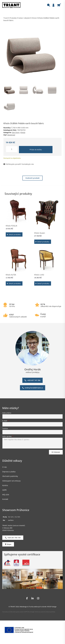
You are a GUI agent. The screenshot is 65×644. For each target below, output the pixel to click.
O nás (5, 467)
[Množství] (12, 149)
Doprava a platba (9, 472)
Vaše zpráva (7, 436)
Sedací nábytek (24, 18)
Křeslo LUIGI (39, 275)
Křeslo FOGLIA (11, 226)
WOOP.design (52, 607)
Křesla (34, 18)
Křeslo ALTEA (11, 275)
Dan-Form (16, 132)
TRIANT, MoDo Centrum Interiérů (14, 525)
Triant (6, 18)
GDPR (4, 490)
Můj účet (6, 495)
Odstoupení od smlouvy (11, 481)
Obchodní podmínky (10, 476)
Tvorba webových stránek (38, 607)
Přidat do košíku (36, 150)
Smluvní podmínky (51, 612)
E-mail (5, 421)
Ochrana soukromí (40, 612)
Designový (11, 135)
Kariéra (5, 485)
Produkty (13, 18)
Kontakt (5, 499)
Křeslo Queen (40, 233)
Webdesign (23, 607)
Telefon (5, 429)
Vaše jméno (7, 413)
